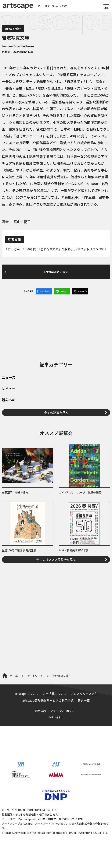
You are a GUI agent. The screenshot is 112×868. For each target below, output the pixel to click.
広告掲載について (55, 694)
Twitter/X (81, 291)
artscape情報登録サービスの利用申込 (48, 700)
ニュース (9, 378)
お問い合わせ (56, 717)
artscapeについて (27, 694)
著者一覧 (84, 700)
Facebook (46, 291)
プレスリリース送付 (84, 694)
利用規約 (41, 711)
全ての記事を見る (56, 413)
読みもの (9, 400)
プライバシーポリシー (64, 711)
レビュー (9, 389)
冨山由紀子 (22, 222)
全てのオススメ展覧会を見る (56, 560)
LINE (63, 291)
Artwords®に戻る (56, 272)
